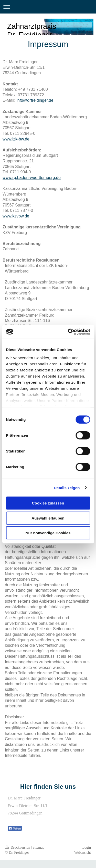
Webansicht (83, 853)
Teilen (15, 828)
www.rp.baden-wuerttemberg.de (32, 178)
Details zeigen (67, 488)
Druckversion (18, 847)
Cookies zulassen (48, 503)
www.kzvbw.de (16, 216)
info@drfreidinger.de (35, 100)
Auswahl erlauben (48, 518)
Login (87, 847)
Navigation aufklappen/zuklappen (48, 7)
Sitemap (39, 847)
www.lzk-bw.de (16, 139)
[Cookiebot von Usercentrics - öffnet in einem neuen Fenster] (68, 332)
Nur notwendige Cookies (48, 533)
